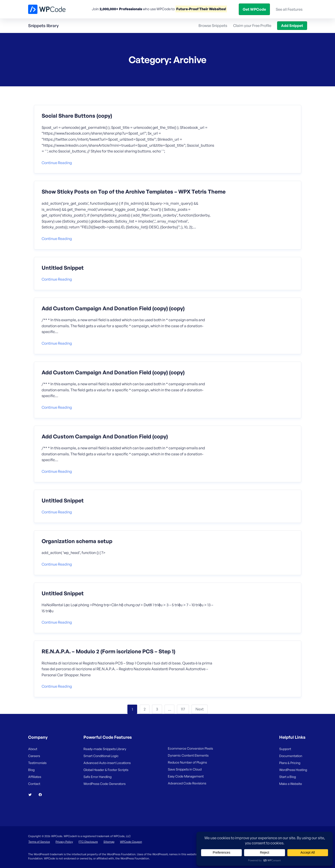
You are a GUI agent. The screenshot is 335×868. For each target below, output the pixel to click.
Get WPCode (286, 9)
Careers (34, 756)
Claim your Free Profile (252, 26)
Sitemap (109, 842)
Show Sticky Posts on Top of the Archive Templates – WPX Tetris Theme (134, 192)
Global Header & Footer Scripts (106, 770)
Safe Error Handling (98, 777)
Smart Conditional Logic (101, 756)
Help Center (222, 9)
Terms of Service (39, 842)
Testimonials (37, 763)
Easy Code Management (186, 776)
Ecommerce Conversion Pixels (190, 748)
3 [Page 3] (157, 709)
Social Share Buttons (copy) (77, 116)
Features (141, 9)
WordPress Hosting (293, 770)
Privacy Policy (64, 842)
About (33, 749)
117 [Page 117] (183, 709)
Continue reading (57, 163)
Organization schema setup (77, 541)
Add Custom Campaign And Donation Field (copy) (105, 437)
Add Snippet (292, 26)
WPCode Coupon (131, 842)
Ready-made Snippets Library (105, 749)
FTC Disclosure (88, 842)
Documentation (291, 756)
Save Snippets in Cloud (185, 769)
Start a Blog (288, 777)
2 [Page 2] (145, 709)
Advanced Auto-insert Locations (107, 763)
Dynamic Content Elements (188, 755)
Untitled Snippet (63, 268)
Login (260, 9)
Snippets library (43, 26)
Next (200, 709)
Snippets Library (191, 9)
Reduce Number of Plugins (187, 762)
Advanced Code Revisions (187, 783)
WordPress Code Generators (104, 784)
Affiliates (35, 777)
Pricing (165, 9)
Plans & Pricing (290, 763)
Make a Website (291, 784)
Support (285, 749)
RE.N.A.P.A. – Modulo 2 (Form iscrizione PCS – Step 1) (108, 651)
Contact (34, 784)
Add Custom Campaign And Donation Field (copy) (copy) (113, 308)
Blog (246, 9)
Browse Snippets (213, 26)
